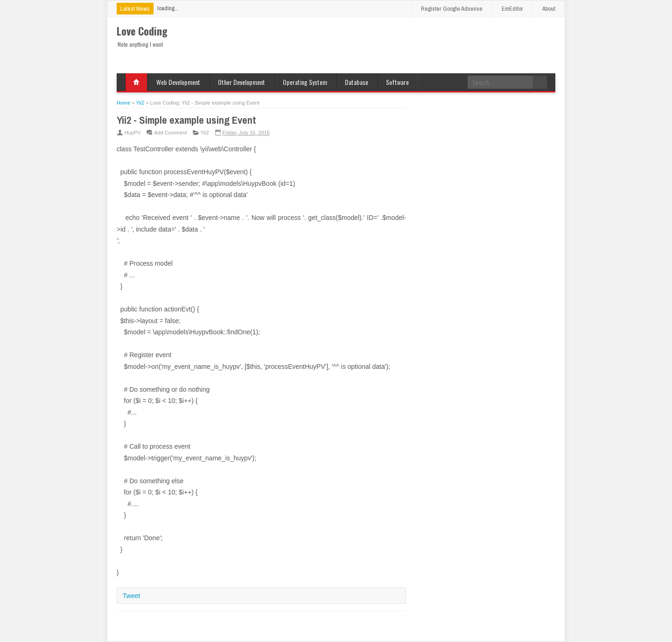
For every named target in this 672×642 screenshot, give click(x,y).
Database (357, 82)
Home (136, 82)
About (549, 9)
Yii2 (205, 133)
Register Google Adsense (452, 9)
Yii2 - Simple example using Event (186, 120)
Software (397, 82)
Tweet (131, 596)
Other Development (241, 82)
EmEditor (512, 9)
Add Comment (170, 133)
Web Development (178, 82)
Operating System (305, 82)
